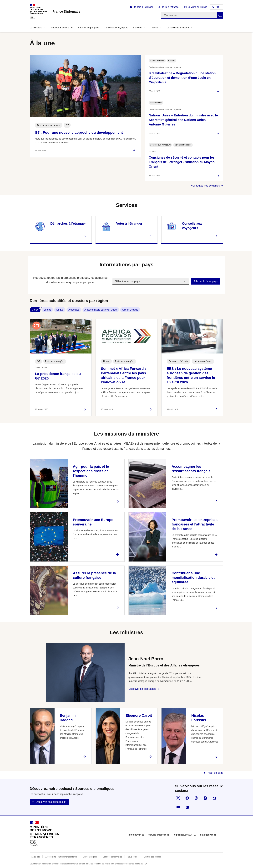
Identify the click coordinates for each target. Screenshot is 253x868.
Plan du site (35, 857)
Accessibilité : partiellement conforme (61, 857)
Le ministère (36, 28)
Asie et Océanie (130, 310)
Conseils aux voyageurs (116, 28)
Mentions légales (90, 857)
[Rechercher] (189, 15)
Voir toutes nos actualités (205, 186)
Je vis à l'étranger (170, 7)
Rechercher (220, 15)
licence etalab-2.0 (136, 864)
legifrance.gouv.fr (183, 835)
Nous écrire (132, 857)
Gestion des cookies (152, 857)
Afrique (60, 310)
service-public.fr (157, 835)
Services (137, 28)
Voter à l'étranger (129, 223)
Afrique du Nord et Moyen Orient (101, 310)
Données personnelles (112, 857)
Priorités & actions (60, 28)
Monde (35, 310)
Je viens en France (197, 7)
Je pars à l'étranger (143, 7)
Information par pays (89, 28)
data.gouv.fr (207, 835)
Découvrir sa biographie (142, 689)
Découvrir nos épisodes (49, 802)
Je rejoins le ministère (178, 28)
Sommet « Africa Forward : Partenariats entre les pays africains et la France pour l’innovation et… (123, 375)
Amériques (74, 310)
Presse (154, 28)
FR (217, 7)
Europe (47, 310)
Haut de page (215, 773)
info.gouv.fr (135, 835)
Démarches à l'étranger (68, 223)
